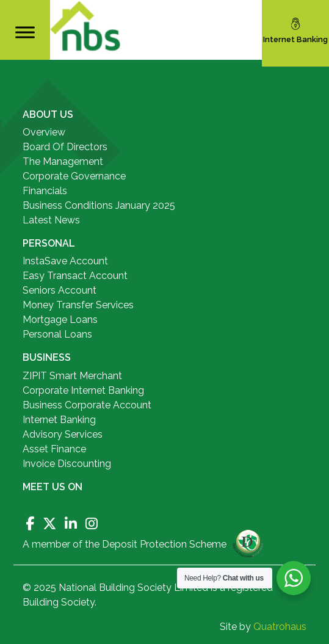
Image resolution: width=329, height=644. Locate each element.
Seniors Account (60, 290)
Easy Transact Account (75, 276)
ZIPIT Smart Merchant (72, 376)
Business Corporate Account (87, 405)
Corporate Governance (74, 176)
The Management (63, 161)
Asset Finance (54, 449)
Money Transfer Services (78, 305)
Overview (44, 132)
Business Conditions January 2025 (99, 205)
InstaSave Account (65, 261)
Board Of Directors (65, 147)
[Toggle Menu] (25, 32)
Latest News (51, 220)
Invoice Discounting (67, 464)
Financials (45, 191)
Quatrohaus (280, 627)
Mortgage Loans (60, 320)
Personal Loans (57, 334)
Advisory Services (63, 434)
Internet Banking (59, 420)
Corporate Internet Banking (83, 390)
